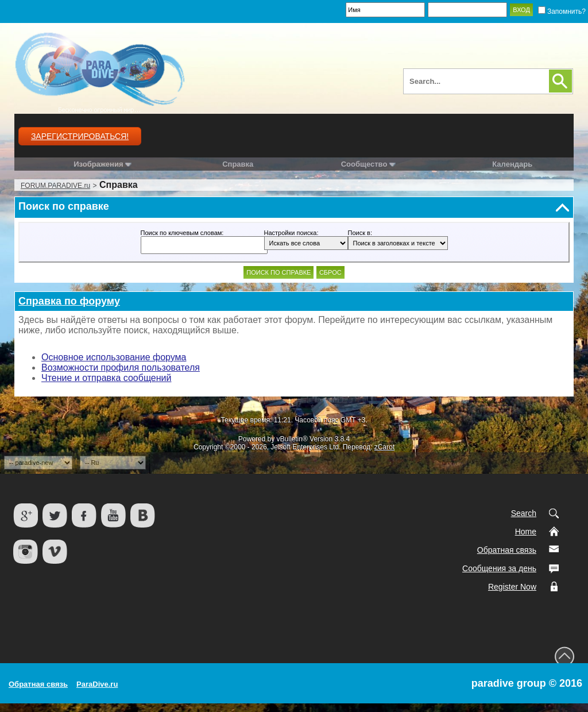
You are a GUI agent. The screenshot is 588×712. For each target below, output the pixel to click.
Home (526, 532)
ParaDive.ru (97, 684)
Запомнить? (562, 11)
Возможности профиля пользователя (121, 367)
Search (524, 513)
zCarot (384, 447)
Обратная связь (507, 550)
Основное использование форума (114, 357)
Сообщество (368, 164)
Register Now (512, 587)
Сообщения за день (499, 568)
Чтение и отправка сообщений (106, 378)
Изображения (98, 164)
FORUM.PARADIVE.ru (55, 186)
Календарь (512, 164)
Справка (238, 164)
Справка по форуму (69, 301)
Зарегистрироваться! (80, 136)
